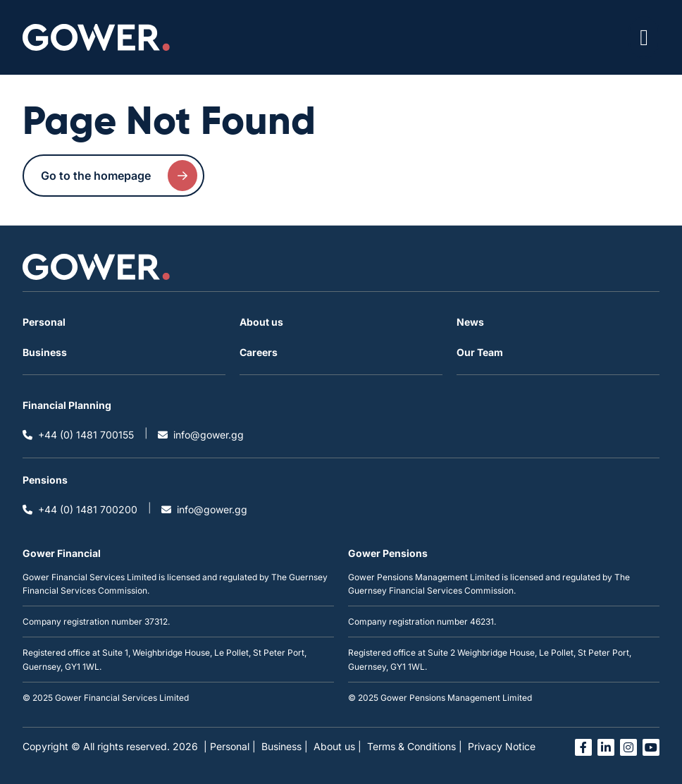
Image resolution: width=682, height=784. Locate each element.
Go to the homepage (119, 176)
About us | (337, 746)
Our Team (480, 352)
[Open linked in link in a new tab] (606, 747)
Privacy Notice (502, 746)
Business (45, 352)
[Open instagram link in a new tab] (628, 747)
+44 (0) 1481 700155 (78, 435)
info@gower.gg (201, 435)
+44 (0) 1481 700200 (80, 509)
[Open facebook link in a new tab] (583, 747)
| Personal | (230, 746)
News (470, 322)
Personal (44, 322)
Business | (285, 746)
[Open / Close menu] (644, 37)
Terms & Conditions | (415, 746)
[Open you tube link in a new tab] (651, 747)
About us (261, 322)
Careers (259, 352)
